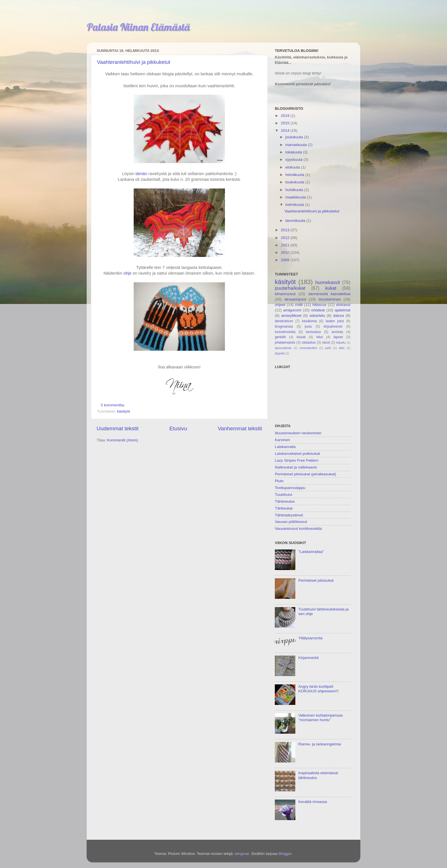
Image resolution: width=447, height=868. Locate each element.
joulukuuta (295, 137)
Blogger (285, 854)
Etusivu (178, 428)
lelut (320, 337)
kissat (301, 337)
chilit (299, 305)
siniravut (343, 305)
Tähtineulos (285, 501)
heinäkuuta (295, 175)
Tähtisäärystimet (289, 515)
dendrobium (284, 321)
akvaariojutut (295, 299)
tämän (141, 174)
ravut (326, 342)
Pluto (279, 481)
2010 (286, 253)
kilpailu (341, 342)
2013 (286, 230)
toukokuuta (295, 182)
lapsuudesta (283, 348)
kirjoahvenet (333, 326)
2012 (286, 238)
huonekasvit (328, 282)
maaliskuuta (296, 197)
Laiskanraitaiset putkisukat (297, 454)
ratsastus (309, 342)
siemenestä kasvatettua (329, 294)
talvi (342, 348)
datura (338, 316)
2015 (286, 123)
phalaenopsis (285, 342)
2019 (286, 116)
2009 (286, 260)
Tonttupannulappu (290, 488)
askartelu (317, 316)
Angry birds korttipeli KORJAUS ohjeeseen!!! (318, 689)
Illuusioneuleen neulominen (298, 433)
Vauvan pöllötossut (291, 522)
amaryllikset (291, 316)
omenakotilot (308, 348)
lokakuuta (294, 152)
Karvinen (282, 440)
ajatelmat (343, 310)
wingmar (242, 854)
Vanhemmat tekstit (240, 428)
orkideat (318, 310)
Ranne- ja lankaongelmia (319, 744)
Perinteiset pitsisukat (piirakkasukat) (305, 474)
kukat (331, 288)
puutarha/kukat (290, 288)
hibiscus (319, 305)
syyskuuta (294, 160)
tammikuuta (296, 221)
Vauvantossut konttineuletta (298, 529)
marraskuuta (297, 145)
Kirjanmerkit (308, 658)
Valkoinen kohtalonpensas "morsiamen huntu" (321, 718)
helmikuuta (295, 205)
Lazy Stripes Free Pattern (297, 460)
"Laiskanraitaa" (311, 552)
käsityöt (123, 411)
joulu (308, 326)
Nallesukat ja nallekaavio (296, 467)
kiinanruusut (285, 294)
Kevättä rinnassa (313, 802)
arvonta (337, 332)
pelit (328, 348)
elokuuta (293, 167)
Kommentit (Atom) (122, 440)
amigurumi (292, 310)
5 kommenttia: (114, 405)
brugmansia (284, 326)
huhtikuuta (295, 190)
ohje (127, 273)
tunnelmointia (285, 332)
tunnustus (313, 332)
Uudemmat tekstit (118, 428)
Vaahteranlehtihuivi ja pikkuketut (134, 62)
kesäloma (309, 321)
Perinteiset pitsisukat (316, 580)
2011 (286, 245)
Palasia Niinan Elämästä (138, 27)
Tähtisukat (284, 508)
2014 (286, 130)
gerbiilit (280, 337)
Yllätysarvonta (310, 638)
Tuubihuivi (284, 495)
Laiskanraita (285, 447)
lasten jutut (335, 321)
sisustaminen (330, 299)
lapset (338, 337)
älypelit (280, 353)
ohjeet (280, 305)
